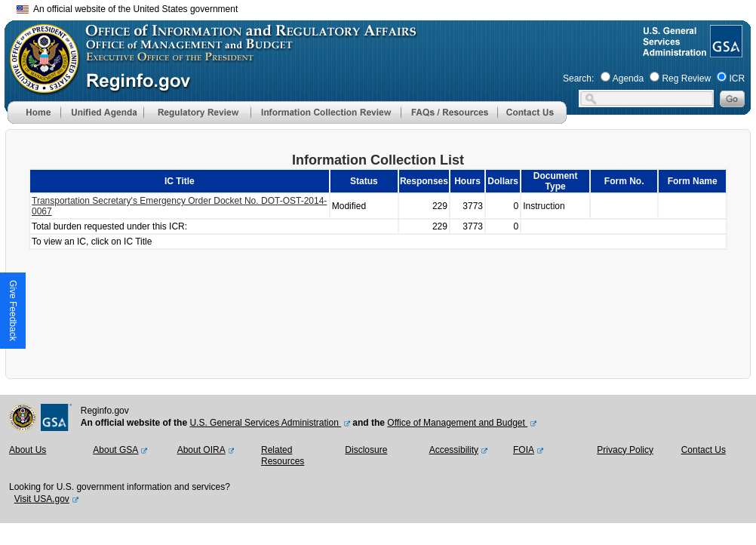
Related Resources (283, 456)
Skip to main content (387, 7)
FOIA (524, 450)
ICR (737, 79)
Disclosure (366, 450)
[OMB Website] (39, 87)
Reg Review (686, 79)
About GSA (115, 450)
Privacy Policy (625, 450)
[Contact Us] (532, 121)
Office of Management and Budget (457, 423)
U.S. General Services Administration (265, 423)
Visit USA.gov (42, 499)
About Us (28, 450)
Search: (578, 79)
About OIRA (201, 450)
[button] (102, 112)
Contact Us (704, 450)
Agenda (628, 79)
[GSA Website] (725, 51)
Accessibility (454, 450)
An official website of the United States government (127, 9)
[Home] (34, 121)
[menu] (102, 112)
